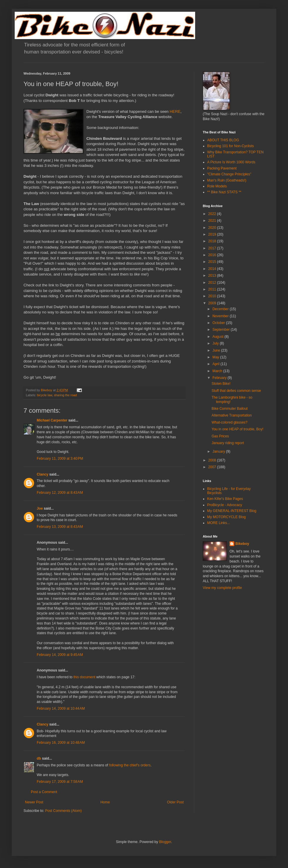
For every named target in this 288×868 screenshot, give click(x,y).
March (218, 371)
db (39, 758)
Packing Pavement (222, 168)
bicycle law (45, 395)
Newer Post (34, 802)
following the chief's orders (130, 765)
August (218, 337)
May (216, 357)
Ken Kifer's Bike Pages (225, 499)
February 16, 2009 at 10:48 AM (61, 743)
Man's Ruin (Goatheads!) (227, 180)
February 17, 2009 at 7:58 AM (60, 782)
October (219, 323)
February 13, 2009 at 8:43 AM (60, 527)
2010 (213, 296)
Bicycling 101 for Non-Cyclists (231, 146)
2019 (213, 234)
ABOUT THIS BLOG (223, 140)
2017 (213, 248)
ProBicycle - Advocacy (225, 505)
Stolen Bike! (221, 384)
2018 (213, 241)
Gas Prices (220, 436)
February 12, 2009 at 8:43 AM (60, 493)
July (216, 343)
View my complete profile (222, 588)
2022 (213, 214)
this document (84, 677)
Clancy (42, 474)
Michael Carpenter (52, 420)
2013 (213, 276)
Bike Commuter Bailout (230, 409)
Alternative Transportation (232, 415)
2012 (213, 283)
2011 (213, 289)
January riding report (228, 443)
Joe (40, 508)
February (220, 378)
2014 (213, 269)
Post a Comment (44, 792)
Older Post (175, 802)
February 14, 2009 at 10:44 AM (61, 708)
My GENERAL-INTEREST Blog (232, 511)
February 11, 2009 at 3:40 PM (60, 459)
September (222, 330)
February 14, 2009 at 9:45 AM (60, 655)
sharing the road (65, 395)
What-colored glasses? (230, 422)
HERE (175, 111)
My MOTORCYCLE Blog (226, 517)
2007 (213, 467)
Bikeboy (242, 544)
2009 (213, 303)
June (217, 350)
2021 (213, 221)
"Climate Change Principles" (229, 174)
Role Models (217, 186)
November (221, 316)
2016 (213, 255)
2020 (213, 228)
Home (105, 802)
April (216, 364)
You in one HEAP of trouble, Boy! (237, 429)
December (221, 309)
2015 (213, 262)
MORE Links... (218, 523)
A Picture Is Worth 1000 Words (231, 162)
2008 (213, 460)
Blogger (165, 842)
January (219, 451)
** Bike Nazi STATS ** (224, 192)
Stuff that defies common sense (236, 391)
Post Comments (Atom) (63, 811)
